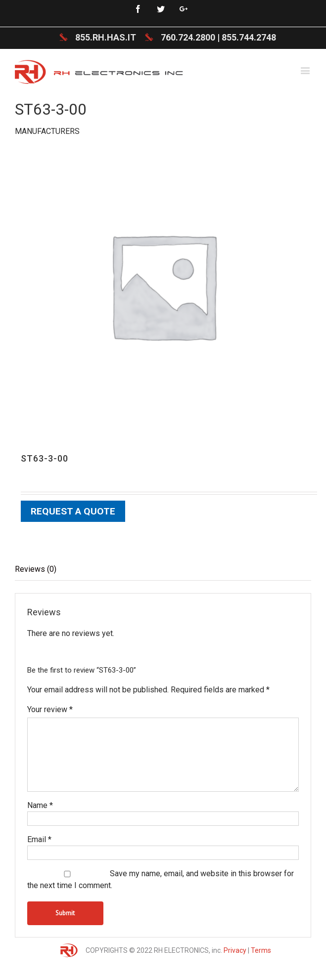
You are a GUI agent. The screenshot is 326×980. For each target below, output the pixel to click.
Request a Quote (73, 511)
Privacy (235, 950)
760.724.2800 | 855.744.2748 (218, 37)
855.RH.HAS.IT (106, 37)
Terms (261, 950)
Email (39, 839)
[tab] (163, 570)
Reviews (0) (36, 569)
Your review (50, 709)
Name (40, 805)
